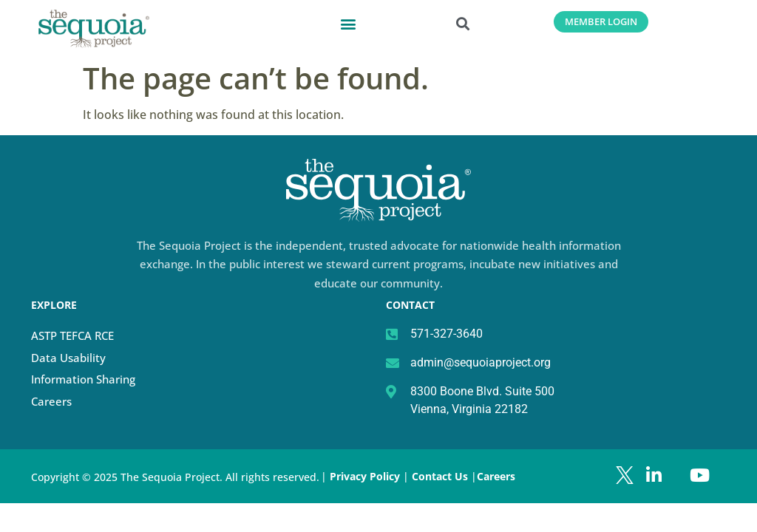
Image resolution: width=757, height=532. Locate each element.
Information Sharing (83, 379)
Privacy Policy (365, 476)
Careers (51, 401)
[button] (349, 23)
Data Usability (68, 358)
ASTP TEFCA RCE (72, 335)
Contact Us (441, 476)
